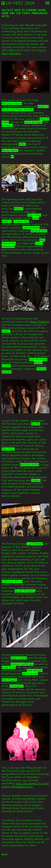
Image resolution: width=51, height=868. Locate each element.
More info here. (11, 62)
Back (5, 863)
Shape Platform (39, 331)
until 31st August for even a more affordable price (25, 794)
